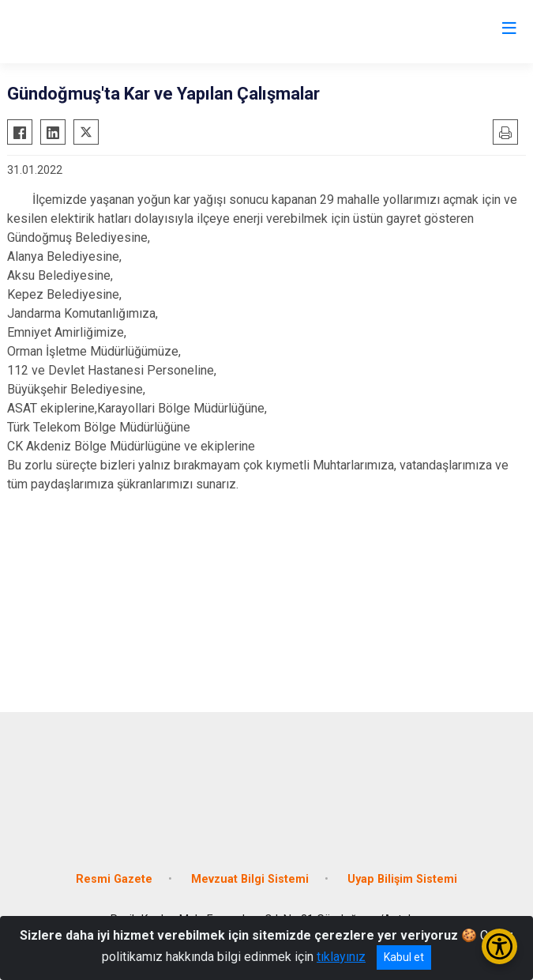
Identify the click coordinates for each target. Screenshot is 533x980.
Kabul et (404, 957)
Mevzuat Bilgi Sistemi (250, 879)
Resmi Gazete (114, 879)
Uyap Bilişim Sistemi (402, 879)
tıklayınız (341, 957)
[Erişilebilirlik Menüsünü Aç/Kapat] (499, 946)
